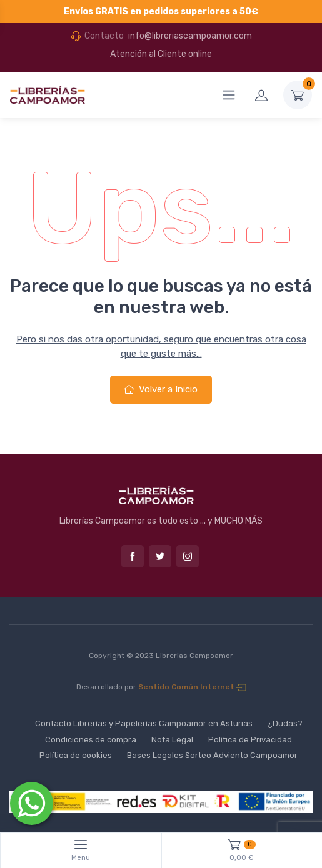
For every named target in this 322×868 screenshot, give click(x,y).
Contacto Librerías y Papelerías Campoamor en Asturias (144, 723)
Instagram (188, 556)
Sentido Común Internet (192, 687)
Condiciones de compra (91, 740)
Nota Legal (172, 740)
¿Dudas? (285, 723)
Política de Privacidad (250, 740)
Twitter (160, 556)
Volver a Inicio (161, 389)
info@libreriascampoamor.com (190, 36)
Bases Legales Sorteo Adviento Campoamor (212, 755)
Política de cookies (76, 755)
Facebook (133, 556)
